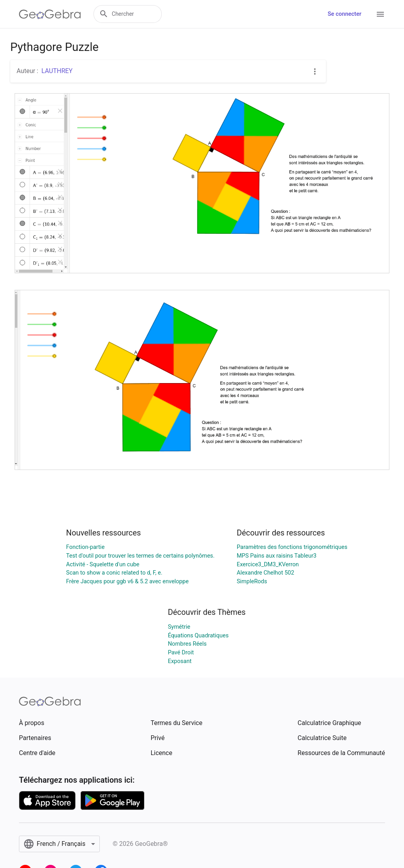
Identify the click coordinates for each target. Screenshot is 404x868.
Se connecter (345, 14)
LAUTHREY (57, 71)
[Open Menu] (380, 14)
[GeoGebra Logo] (50, 14)
